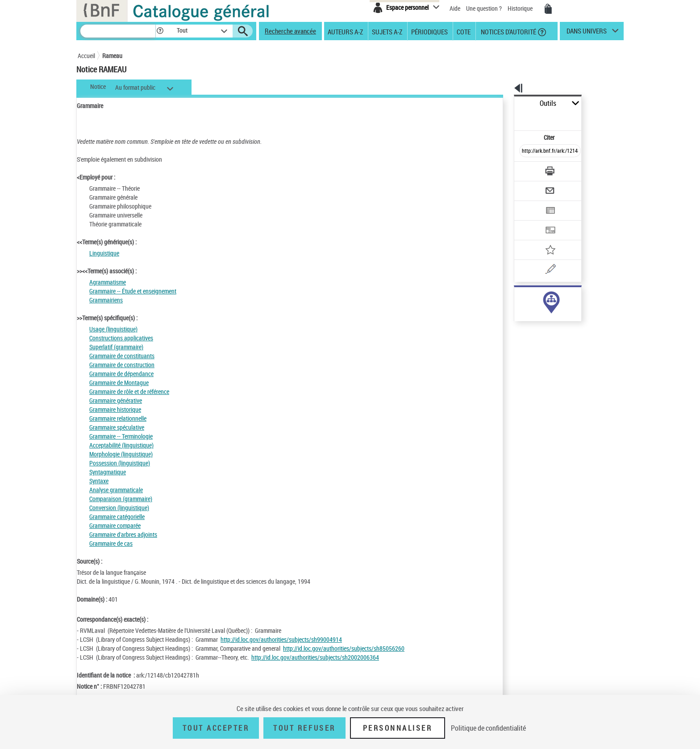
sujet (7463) (520, 298)
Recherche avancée (290, 31)
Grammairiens (106, 300)
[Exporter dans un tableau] (531, 186)
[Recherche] (118, 31)
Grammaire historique (115, 409)
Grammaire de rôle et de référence (129, 391)
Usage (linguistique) (113, 329)
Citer (511, 118)
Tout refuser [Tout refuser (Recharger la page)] (304, 728)
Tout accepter (216, 728)
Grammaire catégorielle (117, 517)
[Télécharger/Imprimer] (527, 151)
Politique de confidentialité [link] (488, 728)
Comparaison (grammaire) (121, 499)
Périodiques (429, 31)
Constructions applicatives (121, 338)
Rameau (112, 56)
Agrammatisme (108, 282)
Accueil (86, 56)
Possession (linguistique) (120, 463)
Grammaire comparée (115, 525)
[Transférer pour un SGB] (529, 204)
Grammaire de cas (111, 543)
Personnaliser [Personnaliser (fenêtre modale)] (398, 728)
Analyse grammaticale (116, 490)
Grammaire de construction (122, 365)
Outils (504, 103)
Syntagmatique (108, 472)
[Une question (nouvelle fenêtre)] (542, 239)
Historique (521, 8)
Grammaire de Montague (119, 383)
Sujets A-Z (387, 31)
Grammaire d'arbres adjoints (123, 534)
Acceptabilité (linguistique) (121, 445)
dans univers (587, 33)
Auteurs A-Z (345, 31)
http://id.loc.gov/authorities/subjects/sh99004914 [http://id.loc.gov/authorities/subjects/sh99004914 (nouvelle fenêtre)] (281, 639)
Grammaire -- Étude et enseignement (133, 291)
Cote (464, 31)
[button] (160, 31)
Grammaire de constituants (122, 356)
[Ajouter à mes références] (530, 221)
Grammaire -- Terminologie (121, 436)
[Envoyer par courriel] (525, 169)
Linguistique (104, 253)
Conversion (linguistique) (119, 508)
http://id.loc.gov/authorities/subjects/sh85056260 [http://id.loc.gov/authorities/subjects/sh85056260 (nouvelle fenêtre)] (344, 648)
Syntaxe (99, 481)
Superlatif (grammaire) (116, 347)
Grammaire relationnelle (118, 418)
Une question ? (484, 8)
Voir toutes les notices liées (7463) (542, 316)
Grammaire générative (116, 400)
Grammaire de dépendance (121, 374)
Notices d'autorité (508, 31)
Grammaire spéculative (117, 427)
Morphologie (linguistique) (121, 454)
